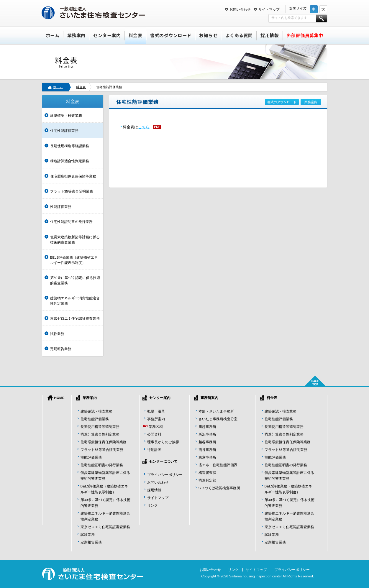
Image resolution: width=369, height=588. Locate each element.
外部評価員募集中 (305, 35)
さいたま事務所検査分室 (218, 419)
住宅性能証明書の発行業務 (71, 222)
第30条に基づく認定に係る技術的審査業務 (75, 280)
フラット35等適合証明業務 (72, 191)
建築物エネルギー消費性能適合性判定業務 (75, 301)
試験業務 (57, 334)
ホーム (53, 35)
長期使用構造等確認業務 (70, 146)
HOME (59, 398)
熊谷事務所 (207, 450)
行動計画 (154, 450)
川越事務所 (207, 427)
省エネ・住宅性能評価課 (218, 465)
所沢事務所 (207, 434)
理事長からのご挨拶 (163, 442)
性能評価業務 (61, 207)
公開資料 (154, 434)
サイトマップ (269, 9)
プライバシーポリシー (165, 475)
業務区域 (156, 427)
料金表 (136, 35)
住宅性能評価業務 (64, 130)
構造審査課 (207, 473)
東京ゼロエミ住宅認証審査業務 (75, 318)
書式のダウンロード (171, 35)
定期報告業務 (61, 349)
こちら (144, 127)
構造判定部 (207, 480)
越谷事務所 (207, 442)
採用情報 (270, 35)
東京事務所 (207, 457)
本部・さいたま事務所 (216, 411)
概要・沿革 (156, 411)
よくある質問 (239, 35)
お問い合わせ (240, 9)
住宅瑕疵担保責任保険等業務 (73, 176)
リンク (152, 505)
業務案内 (76, 35)
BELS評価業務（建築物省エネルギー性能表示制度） (74, 260)
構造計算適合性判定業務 (70, 161)
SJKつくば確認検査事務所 (219, 488)
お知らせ (208, 35)
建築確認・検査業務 (66, 115)
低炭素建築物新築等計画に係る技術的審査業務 (75, 240)
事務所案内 (156, 419)
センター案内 (107, 35)
